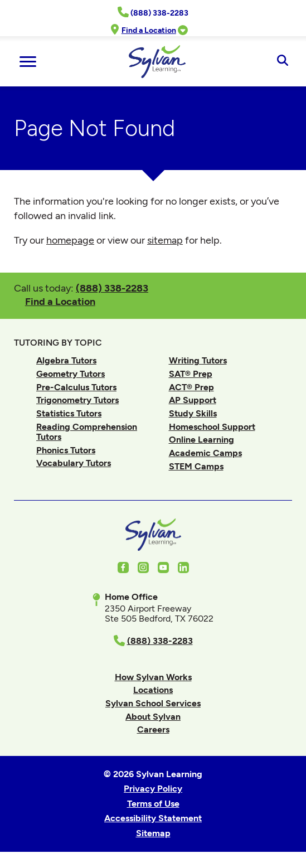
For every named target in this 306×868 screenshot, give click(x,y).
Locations (153, 690)
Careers (153, 729)
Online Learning (201, 440)
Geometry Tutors (71, 374)
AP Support (193, 400)
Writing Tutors (198, 360)
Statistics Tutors (69, 413)
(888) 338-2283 (112, 288)
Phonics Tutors (66, 450)
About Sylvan (153, 717)
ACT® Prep (191, 387)
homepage (70, 240)
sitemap (165, 240)
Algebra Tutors (66, 360)
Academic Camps (205, 453)
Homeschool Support (212, 427)
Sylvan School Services (153, 703)
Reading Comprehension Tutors (87, 432)
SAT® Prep (191, 374)
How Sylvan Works (153, 677)
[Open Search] (282, 61)
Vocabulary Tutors (74, 463)
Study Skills (193, 413)
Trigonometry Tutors (77, 400)
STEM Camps (196, 466)
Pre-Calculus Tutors (76, 387)
